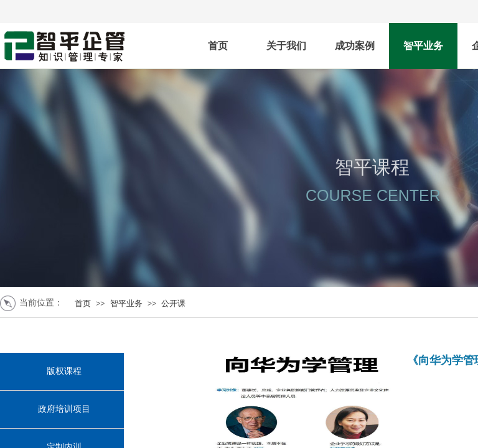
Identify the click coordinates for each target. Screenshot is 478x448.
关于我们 (286, 46)
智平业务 (423, 46)
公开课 (173, 303)
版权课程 (64, 371)
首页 (218, 46)
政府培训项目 (64, 409)
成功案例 (355, 46)
